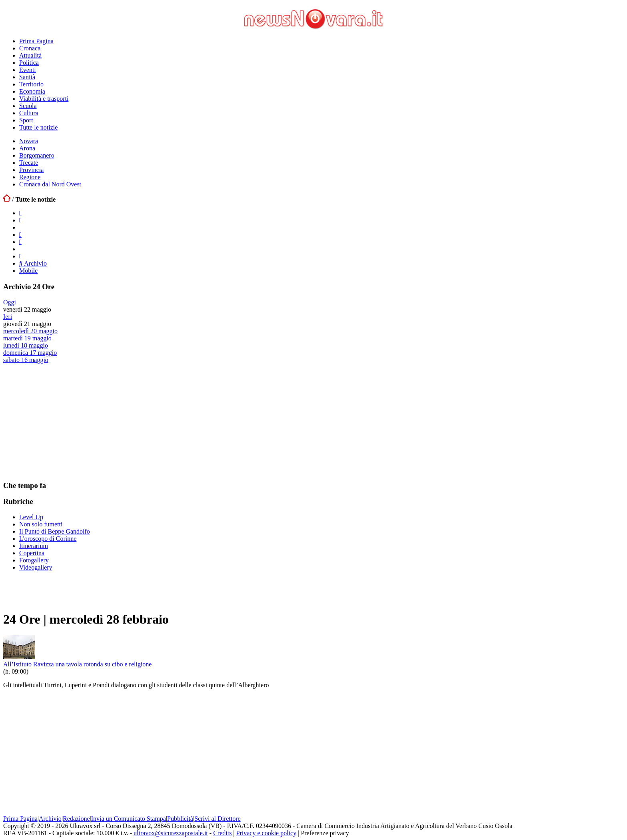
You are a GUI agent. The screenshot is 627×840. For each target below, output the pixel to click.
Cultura (29, 113)
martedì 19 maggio (27, 338)
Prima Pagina (36, 41)
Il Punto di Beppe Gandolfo (55, 531)
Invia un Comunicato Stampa (129, 819)
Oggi (10, 302)
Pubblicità (180, 819)
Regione (30, 177)
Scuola (28, 106)
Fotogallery (34, 560)
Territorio (31, 84)
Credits (222, 833)
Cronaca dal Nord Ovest (50, 184)
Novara (29, 141)
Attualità (30, 55)
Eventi (28, 70)
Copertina (32, 553)
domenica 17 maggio (30, 353)
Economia (32, 91)
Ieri (8, 317)
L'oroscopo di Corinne (48, 539)
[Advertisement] (63, 422)
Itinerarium (34, 546)
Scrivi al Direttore (218, 819)
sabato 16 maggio (26, 360)
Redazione (76, 819)
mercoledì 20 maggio (30, 331)
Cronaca (30, 48)
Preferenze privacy (325, 833)
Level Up (31, 517)
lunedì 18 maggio (26, 345)
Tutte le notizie (38, 127)
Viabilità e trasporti (44, 99)
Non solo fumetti (41, 524)
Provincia (31, 170)
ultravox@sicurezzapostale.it (171, 833)
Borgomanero (37, 155)
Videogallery (36, 567)
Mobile (28, 271)
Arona (27, 148)
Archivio (33, 263)
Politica (29, 63)
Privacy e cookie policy (267, 833)
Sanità (27, 77)
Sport (26, 120)
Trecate (29, 163)
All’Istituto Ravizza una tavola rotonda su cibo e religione (77, 664)
